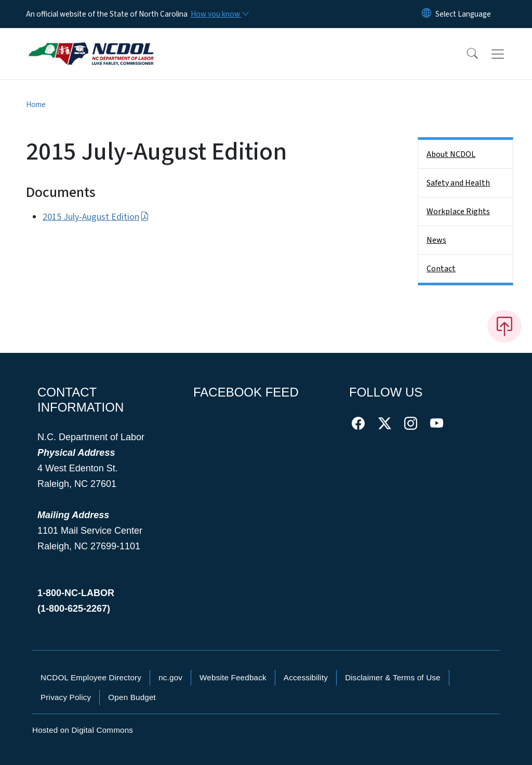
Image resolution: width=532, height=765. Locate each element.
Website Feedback (233, 677)
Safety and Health (458, 183)
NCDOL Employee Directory (91, 677)
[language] (463, 14)
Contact (441, 269)
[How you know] (219, 14)
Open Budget (132, 697)
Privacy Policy (66, 697)
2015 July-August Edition (96, 217)
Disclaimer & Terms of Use (393, 677)
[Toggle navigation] (508, 54)
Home (36, 104)
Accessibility (306, 677)
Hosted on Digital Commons (83, 730)
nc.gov (170, 677)
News (436, 240)
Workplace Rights (458, 212)
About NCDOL (451, 154)
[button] (465, 54)
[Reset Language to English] (427, 14)
